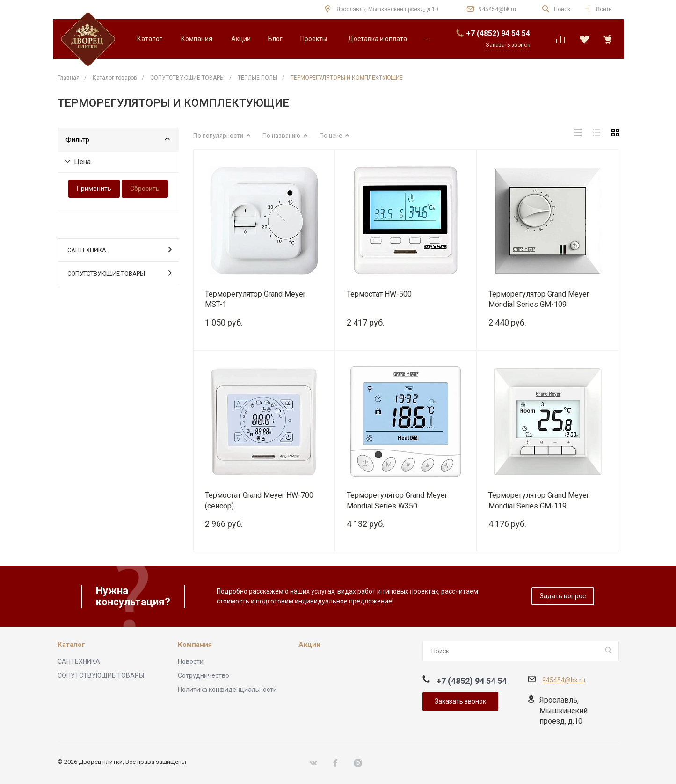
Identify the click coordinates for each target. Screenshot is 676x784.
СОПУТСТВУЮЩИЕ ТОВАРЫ (120, 273)
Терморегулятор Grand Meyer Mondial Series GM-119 (539, 501)
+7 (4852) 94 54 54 (498, 33)
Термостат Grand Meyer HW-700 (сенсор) (259, 501)
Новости (191, 661)
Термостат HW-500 (379, 294)
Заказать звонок (460, 701)
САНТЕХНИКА (120, 249)
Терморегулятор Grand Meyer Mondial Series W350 (397, 501)
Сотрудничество (204, 675)
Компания (195, 645)
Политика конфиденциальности (227, 690)
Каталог (71, 645)
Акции (309, 645)
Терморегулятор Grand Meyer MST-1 (255, 299)
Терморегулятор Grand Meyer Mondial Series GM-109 (539, 299)
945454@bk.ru (497, 9)
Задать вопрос (563, 596)
